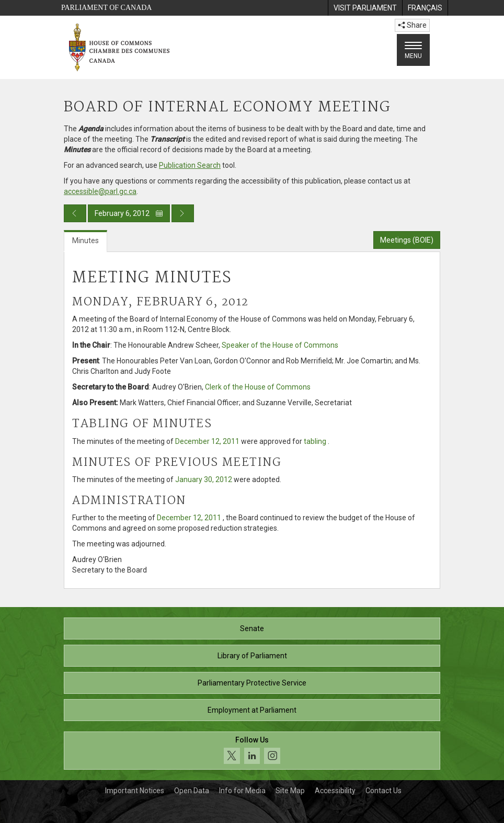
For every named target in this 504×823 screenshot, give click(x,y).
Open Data (192, 791)
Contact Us (383, 791)
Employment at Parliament (252, 710)
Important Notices (135, 791)
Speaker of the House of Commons (280, 345)
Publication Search (190, 165)
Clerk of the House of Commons (258, 387)
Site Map (290, 791)
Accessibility (335, 791)
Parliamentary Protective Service (252, 683)
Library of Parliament (252, 656)
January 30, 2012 (204, 479)
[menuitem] (365, 8)
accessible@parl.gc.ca (100, 191)
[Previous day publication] (75, 213)
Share (412, 25)
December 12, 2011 (207, 441)
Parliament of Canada (106, 8)
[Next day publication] (183, 213)
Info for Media (242, 791)
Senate (252, 628)
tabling (315, 441)
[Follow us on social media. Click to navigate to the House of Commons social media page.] (252, 751)
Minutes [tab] (85, 241)
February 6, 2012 (129, 213)
